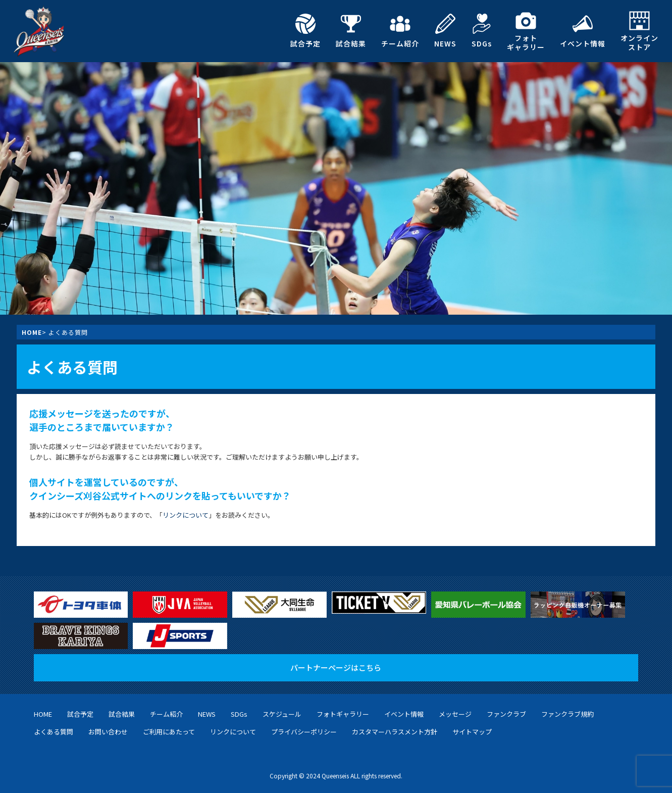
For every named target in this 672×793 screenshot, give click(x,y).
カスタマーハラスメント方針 (395, 732)
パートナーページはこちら (336, 667)
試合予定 (305, 31)
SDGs (482, 31)
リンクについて (186, 515)
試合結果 (351, 31)
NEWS (445, 31)
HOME (32, 332)
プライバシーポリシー (304, 732)
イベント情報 (583, 31)
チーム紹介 (400, 31)
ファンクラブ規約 (567, 714)
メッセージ (455, 714)
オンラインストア (639, 31)
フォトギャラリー (526, 31)
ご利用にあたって (169, 732)
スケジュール (282, 714)
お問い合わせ (108, 732)
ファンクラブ (506, 714)
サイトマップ (472, 732)
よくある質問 (54, 732)
